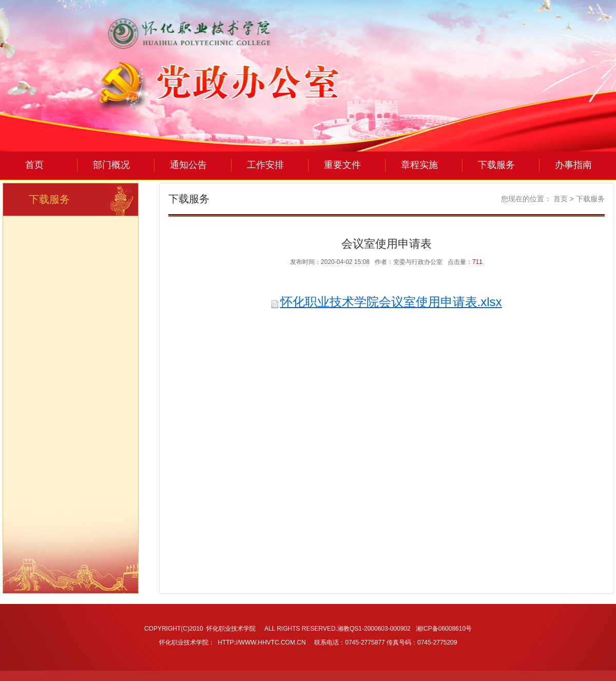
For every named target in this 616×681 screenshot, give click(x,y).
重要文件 (342, 165)
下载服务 (496, 165)
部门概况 (111, 165)
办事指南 (573, 165)
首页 (34, 165)
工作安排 (265, 165)
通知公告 (188, 165)
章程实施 (419, 165)
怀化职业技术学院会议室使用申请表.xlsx (391, 302)
